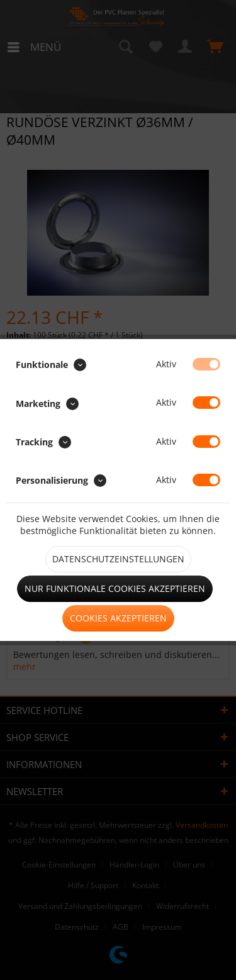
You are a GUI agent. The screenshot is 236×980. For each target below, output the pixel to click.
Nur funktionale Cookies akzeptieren (115, 588)
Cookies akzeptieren (118, 618)
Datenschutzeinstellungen (118, 559)
